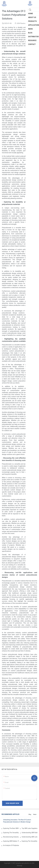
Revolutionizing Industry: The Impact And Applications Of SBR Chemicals (11, 837)
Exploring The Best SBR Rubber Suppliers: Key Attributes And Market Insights (11, 828)
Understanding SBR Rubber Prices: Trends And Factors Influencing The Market (30, 833)
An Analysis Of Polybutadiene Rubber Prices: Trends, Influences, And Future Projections (11, 845)
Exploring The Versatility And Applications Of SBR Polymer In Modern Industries (11, 833)
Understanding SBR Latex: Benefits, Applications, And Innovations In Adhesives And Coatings (30, 837)
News (35, 814)
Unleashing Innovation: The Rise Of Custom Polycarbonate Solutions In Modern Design (17, 821)
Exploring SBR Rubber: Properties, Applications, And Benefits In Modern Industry (11, 841)
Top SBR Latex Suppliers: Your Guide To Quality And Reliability (30, 828)
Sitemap (20, 866)
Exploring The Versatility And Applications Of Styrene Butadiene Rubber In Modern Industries (30, 841)
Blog (30, 814)
